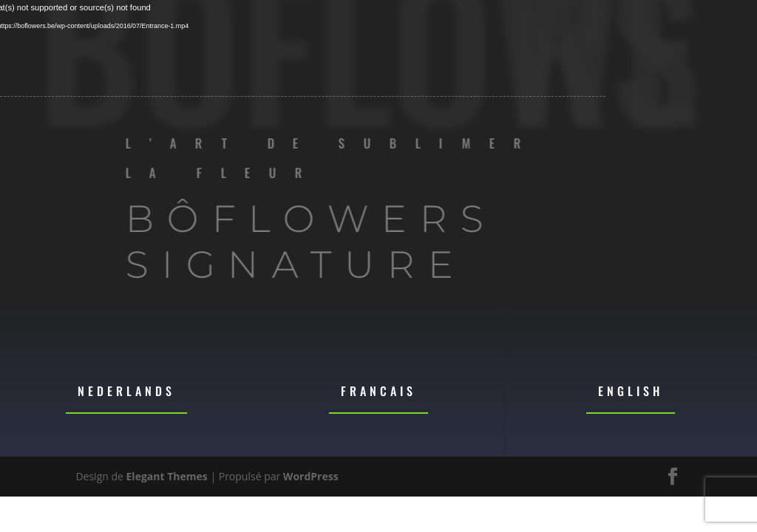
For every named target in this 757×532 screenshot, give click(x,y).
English (631, 391)
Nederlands (126, 391)
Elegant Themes (167, 476)
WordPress (311, 476)
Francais (378, 391)
